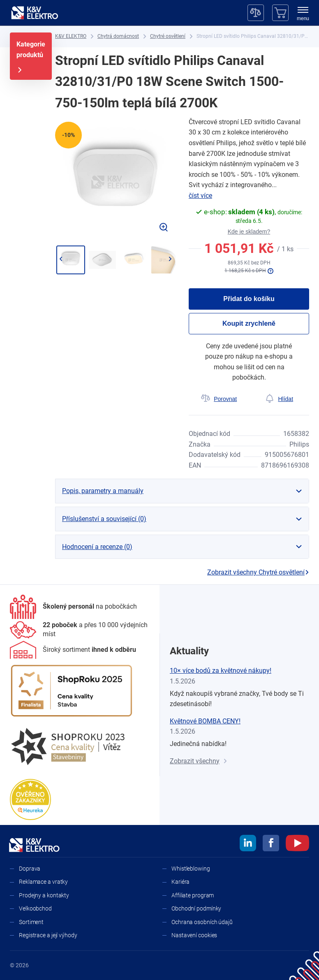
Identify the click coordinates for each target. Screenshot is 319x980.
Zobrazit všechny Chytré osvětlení (258, 572)
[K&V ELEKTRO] (35, 13)
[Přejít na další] (170, 259)
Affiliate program (193, 895)
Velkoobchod (35, 908)
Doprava (30, 869)
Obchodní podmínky (196, 908)
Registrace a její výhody (48, 935)
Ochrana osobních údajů (202, 922)
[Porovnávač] (256, 13)
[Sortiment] (73, 650)
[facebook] (271, 844)
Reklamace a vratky (43, 882)
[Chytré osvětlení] (168, 36)
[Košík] (280, 13)
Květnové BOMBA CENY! (205, 721)
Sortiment (31, 922)
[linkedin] (248, 844)
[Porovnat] (219, 399)
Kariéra (180, 882)
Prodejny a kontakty (44, 895)
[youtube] (297, 844)
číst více (200, 196)
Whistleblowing (191, 869)
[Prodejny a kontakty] (80, 630)
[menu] (303, 14)
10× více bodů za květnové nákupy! (221, 671)
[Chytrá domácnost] (118, 36)
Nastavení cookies (194, 935)
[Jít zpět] (61, 259)
